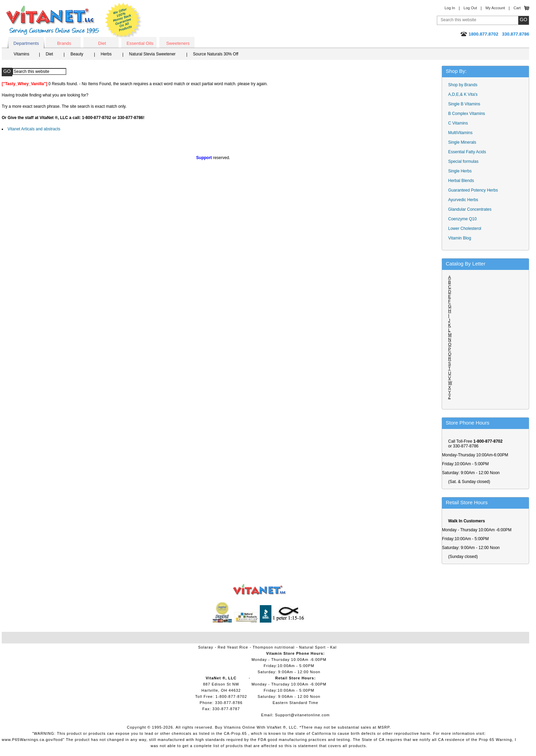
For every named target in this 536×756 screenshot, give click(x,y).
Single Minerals (462, 142)
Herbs (106, 54)
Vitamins (22, 54)
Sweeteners (178, 43)
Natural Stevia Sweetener (152, 54)
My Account (495, 8)
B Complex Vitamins (467, 114)
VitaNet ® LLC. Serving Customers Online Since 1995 (53, 20)
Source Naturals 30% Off (216, 54)
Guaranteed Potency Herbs (473, 190)
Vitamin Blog (460, 238)
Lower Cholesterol (465, 229)
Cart (517, 8)
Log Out (470, 8)
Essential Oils (140, 43)
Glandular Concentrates (470, 209)
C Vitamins (458, 123)
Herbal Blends (461, 181)
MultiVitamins (460, 133)
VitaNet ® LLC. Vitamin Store (260, 590)
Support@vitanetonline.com (302, 715)
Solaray (205, 647)
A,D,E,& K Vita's (463, 94)
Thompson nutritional (274, 647)
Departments (26, 43)
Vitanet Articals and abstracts (34, 129)
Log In (450, 8)
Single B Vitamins (464, 104)
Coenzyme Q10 (462, 219)
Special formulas (463, 161)
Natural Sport (312, 647)
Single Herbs (460, 171)
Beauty (77, 54)
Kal (333, 647)
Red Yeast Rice (233, 647)
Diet (102, 43)
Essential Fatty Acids (467, 152)
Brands (64, 43)
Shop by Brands (464, 85)
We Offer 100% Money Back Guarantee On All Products (123, 21)
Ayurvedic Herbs (463, 200)
